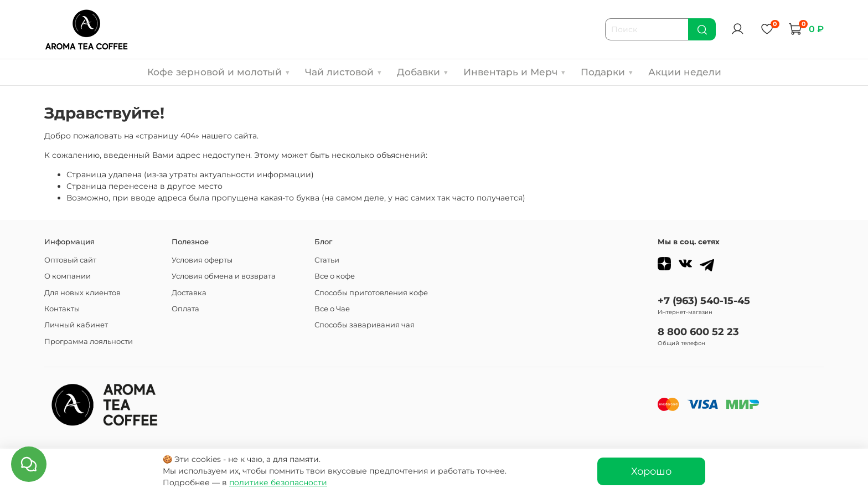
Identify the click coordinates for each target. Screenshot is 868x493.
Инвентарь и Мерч (514, 72)
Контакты (62, 309)
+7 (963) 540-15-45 (704, 301)
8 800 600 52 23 (698, 332)
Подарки (607, 72)
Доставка (189, 293)
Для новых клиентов (82, 293)
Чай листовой (343, 72)
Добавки (422, 72)
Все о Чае (332, 309)
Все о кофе (335, 276)
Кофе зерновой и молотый (218, 72)
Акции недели (685, 72)
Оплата (185, 309)
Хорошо (651, 471)
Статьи (327, 260)
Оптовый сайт (70, 260)
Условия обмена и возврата (224, 276)
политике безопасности (278, 482)
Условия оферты (202, 260)
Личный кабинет (76, 325)
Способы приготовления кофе (371, 293)
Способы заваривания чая (365, 325)
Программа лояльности (89, 341)
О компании (68, 276)
